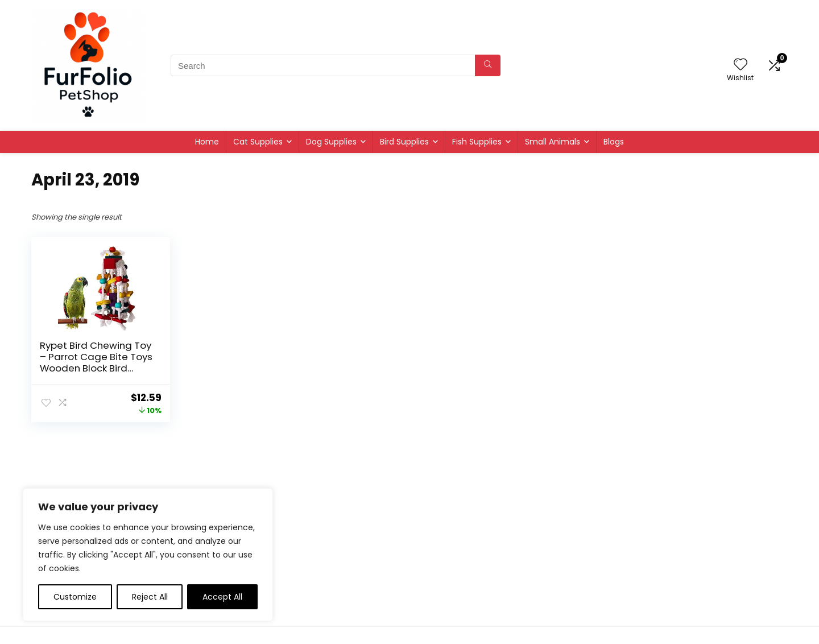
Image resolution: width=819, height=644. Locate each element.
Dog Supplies (331, 142)
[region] (148, 555)
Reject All (150, 597)
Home (207, 142)
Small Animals (553, 142)
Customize (75, 597)
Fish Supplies (477, 142)
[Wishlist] (741, 65)
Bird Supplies (404, 142)
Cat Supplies (258, 142)
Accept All (222, 597)
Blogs (614, 142)
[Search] (488, 65)
